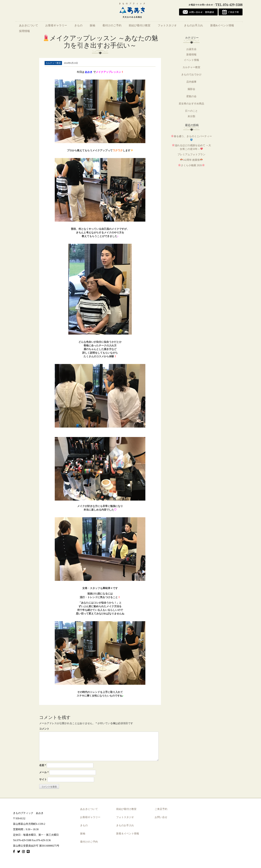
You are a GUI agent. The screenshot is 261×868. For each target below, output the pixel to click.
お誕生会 (191, 49)
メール (44, 772)
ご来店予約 (161, 809)
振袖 (92, 25)
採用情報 (24, 31)
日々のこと (191, 111)
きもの (78, 25)
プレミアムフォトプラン (191, 154)
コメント (44, 729)
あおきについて (29, 25)
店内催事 (191, 82)
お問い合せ (161, 817)
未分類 (191, 116)
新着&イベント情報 (222, 25)
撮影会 (191, 89)
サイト (43, 779)
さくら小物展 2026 (191, 165)
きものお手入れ (193, 25)
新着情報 (191, 55)
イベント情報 (191, 60)
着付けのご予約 (112, 25)
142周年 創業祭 (191, 160)
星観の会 (191, 96)
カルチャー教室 (191, 67)
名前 (43, 765)
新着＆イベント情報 (128, 834)
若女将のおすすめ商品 (191, 104)
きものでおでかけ (191, 75)
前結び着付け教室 (140, 25)
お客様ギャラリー (56, 25)
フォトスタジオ (167, 25)
